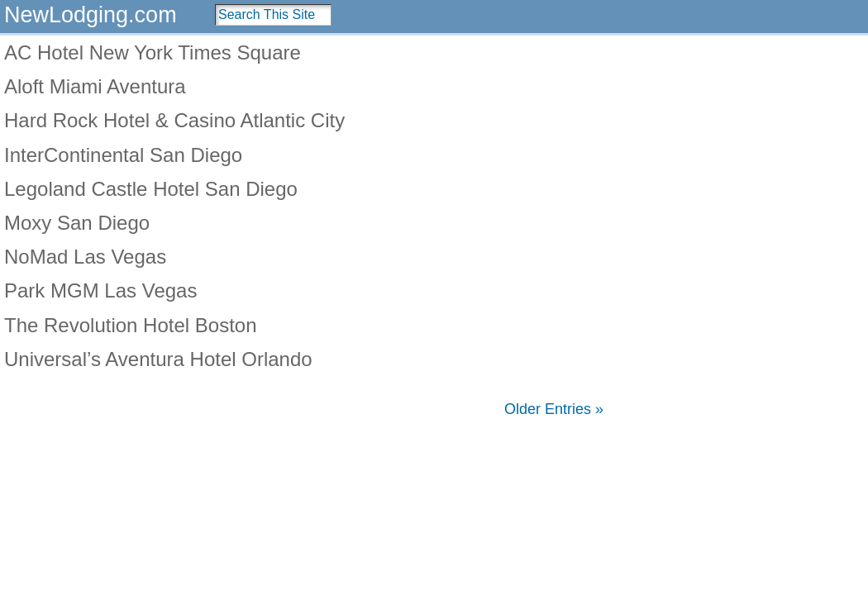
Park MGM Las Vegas (100, 290)
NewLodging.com (91, 15)
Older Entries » (554, 409)
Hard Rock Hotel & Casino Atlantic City (174, 120)
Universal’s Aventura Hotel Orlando (158, 359)
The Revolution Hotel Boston (131, 325)
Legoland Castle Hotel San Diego (151, 189)
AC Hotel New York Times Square (153, 52)
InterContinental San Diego (123, 155)
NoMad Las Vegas (85, 257)
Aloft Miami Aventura (95, 86)
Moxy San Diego (77, 223)
